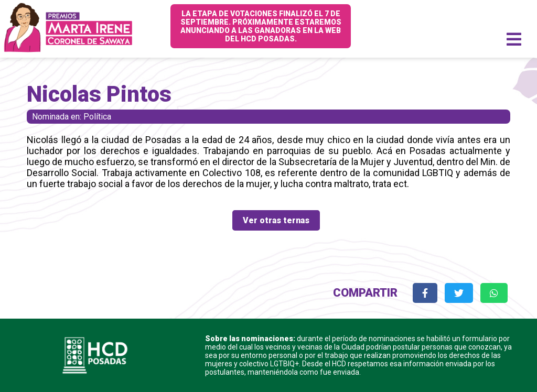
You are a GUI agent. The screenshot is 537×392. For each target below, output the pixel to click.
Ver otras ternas (276, 220)
